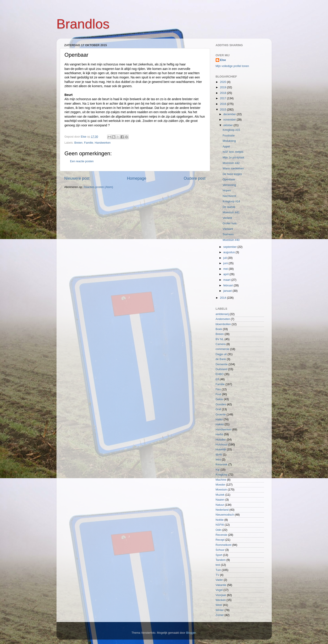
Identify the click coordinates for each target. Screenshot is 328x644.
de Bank (221, 359)
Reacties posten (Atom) (98, 187)
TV (217, 575)
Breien (78, 143)
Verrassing (229, 185)
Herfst (219, 434)
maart (227, 280)
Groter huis (230, 223)
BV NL (220, 339)
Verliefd (227, 218)
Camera (221, 344)
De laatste (229, 207)
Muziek (220, 495)
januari (228, 291)
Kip (218, 470)
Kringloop (222, 475)
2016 (224, 104)
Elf (217, 379)
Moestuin (221, 490)
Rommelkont (224, 545)
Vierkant (228, 229)
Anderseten (223, 319)
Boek (219, 329)
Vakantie (221, 585)
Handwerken (103, 143)
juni (226, 263)
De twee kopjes (232, 174)
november (230, 120)
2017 (224, 98)
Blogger (191, 633)
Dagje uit (221, 354)
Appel (226, 147)
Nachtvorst (229, 196)
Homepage (137, 178)
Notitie (220, 520)
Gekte (219, 399)
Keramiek (222, 465)
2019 (224, 87)
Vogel (219, 590)
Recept (220, 540)
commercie (223, 349)
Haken (220, 424)
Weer (219, 605)
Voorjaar (221, 595)
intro (218, 460)
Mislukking (229, 141)
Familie (89, 143)
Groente (221, 415)
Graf (218, 409)
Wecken (221, 600)
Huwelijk (221, 450)
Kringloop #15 (231, 130)
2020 (224, 82)
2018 (224, 93)
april (226, 274)
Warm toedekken (233, 169)
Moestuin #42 (231, 163)
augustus (229, 252)
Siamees (228, 234)
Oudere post (195, 178)
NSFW (220, 525)
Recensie (222, 535)
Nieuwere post (77, 178)
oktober (228, 125)
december (230, 114)
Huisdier (221, 440)
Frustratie (229, 136)
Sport (219, 555)
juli (225, 258)
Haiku (219, 419)
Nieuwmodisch (225, 515)
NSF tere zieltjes (233, 152)
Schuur (220, 550)
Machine (221, 480)
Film (218, 389)
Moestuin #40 (231, 240)
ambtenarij (222, 314)
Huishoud (222, 445)
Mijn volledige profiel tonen (232, 66)
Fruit (218, 394)
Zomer (220, 615)
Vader (219, 580)
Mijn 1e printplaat (233, 158)
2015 (224, 110)
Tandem (221, 560)
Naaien (220, 500)
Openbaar (229, 179)
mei (226, 269)
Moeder (220, 485)
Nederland (222, 510)
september (230, 247)
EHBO (220, 374)
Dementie (222, 364)
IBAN (219, 455)
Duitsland (222, 369)
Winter (220, 610)
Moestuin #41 (231, 212)
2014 (224, 298)
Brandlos (83, 24)
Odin (219, 530)
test (218, 565)
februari (228, 285)
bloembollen (223, 324)
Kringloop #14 (231, 201)
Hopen (227, 190)
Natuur (220, 505)
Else (223, 60)
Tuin (218, 570)
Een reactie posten (82, 161)
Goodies (221, 404)
